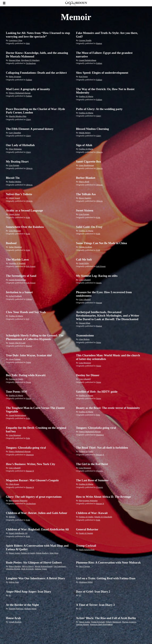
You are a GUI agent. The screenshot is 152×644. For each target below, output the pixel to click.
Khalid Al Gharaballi (103, 517)
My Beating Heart (17, 162)
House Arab (13, 618)
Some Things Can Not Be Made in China (102, 243)
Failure (99, 63)
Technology (31, 63)
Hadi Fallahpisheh (87, 550)
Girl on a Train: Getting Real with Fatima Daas (106, 578)
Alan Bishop (84, 339)
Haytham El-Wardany (30, 60)
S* (10, 595)
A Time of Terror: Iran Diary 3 (95, 605)
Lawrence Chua (15, 40)
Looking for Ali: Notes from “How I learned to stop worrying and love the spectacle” (38, 35)
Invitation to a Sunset (19, 292)
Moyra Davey (28, 566)
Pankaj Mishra (15, 182)
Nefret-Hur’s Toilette (19, 194)
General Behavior (87, 529)
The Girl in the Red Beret (92, 464)
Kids (28, 217)
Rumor (99, 43)
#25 (28, 319)
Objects (99, 152)
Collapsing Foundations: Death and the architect (36, 73)
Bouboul (11, 243)
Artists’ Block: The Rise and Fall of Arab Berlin (106, 618)
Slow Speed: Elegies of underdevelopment (102, 73)
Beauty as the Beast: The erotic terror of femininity (108, 408)
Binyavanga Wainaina (18, 500)
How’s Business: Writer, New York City (30, 464)
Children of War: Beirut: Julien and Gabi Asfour (36, 513)
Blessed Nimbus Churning (93, 129)
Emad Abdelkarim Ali (18, 533)
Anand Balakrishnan (88, 60)
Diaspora (100, 435)
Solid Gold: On (89, 227)
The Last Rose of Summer (92, 480)
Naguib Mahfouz (16, 609)
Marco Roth (84, 182)
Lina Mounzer (15, 231)
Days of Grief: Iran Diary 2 (93, 592)
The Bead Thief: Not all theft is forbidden (102, 448)
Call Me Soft (84, 260)
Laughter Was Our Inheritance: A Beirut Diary (35, 578)
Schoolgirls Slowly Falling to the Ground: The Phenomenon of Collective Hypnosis (35, 337)
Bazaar (99, 303)
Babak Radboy (42, 553)
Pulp (28, 418)
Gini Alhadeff (85, 280)
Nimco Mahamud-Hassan (20, 93)
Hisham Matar (30, 609)
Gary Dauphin (15, 133)
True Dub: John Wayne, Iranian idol (29, 355)
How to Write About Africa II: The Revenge (104, 497)
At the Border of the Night (22, 605)
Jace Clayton (84, 566)
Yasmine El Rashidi (17, 263)
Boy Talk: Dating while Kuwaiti (26, 375)
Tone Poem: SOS (16, 392)
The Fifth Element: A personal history (30, 129)
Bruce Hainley (85, 198)
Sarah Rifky (84, 263)
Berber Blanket (86, 178)
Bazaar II (100, 455)
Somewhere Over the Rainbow (25, 227)
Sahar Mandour (15, 247)
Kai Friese (83, 76)
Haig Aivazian (15, 76)
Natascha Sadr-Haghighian (101, 624)
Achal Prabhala (15, 296)
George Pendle (85, 40)
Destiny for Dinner (88, 375)
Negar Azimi (14, 214)
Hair (28, 43)
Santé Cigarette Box (89, 162)
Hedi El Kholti (27, 569)
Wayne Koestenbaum (44, 566)
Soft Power (31, 266)
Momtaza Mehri (86, 582)
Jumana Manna (83, 624)
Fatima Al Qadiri (16, 379)
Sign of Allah (84, 145)
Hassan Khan (14, 60)
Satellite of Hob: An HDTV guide (97, 392)
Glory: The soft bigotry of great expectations (34, 497)
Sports (99, 283)
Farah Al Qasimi (86, 533)
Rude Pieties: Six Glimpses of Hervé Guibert (34, 562)
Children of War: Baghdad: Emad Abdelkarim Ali (37, 529)
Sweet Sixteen (85, 210)
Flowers (100, 471)
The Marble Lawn (17, 260)
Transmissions (85, 335)
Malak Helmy (85, 133)
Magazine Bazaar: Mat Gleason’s (32, 480)
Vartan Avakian (85, 247)
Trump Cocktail (86, 546)
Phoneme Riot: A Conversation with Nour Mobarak (108, 562)
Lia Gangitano (60, 566)
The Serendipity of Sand (21, 276)
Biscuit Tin (13, 178)
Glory (29, 119)
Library (29, 299)
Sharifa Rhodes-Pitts (18, 116)
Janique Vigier (41, 569)
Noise (99, 342)
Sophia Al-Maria (86, 96)
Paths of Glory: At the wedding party (99, 109)
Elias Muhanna (15, 149)
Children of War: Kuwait (92, 513)
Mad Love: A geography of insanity (28, 89)
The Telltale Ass (86, 194)
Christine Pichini (13, 569)
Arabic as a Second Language (24, 210)
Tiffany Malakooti (113, 622)
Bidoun (12, 517)
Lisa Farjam (14, 165)
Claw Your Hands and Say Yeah (26, 312)
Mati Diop (54, 553)
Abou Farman (15, 359)
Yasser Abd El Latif (17, 343)
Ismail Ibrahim (15, 622)
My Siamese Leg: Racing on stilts (97, 276)
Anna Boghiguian (86, 165)
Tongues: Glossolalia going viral (96, 428)
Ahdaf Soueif (14, 198)
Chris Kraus (14, 484)
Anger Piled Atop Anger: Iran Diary (28, 592)
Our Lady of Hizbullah (20, 145)
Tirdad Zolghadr (98, 622)
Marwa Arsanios (129, 622)
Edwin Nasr (14, 582)
